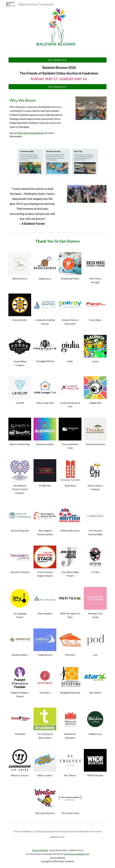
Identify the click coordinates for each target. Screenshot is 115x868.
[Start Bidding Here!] (57, 60)
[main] (57, 73)
